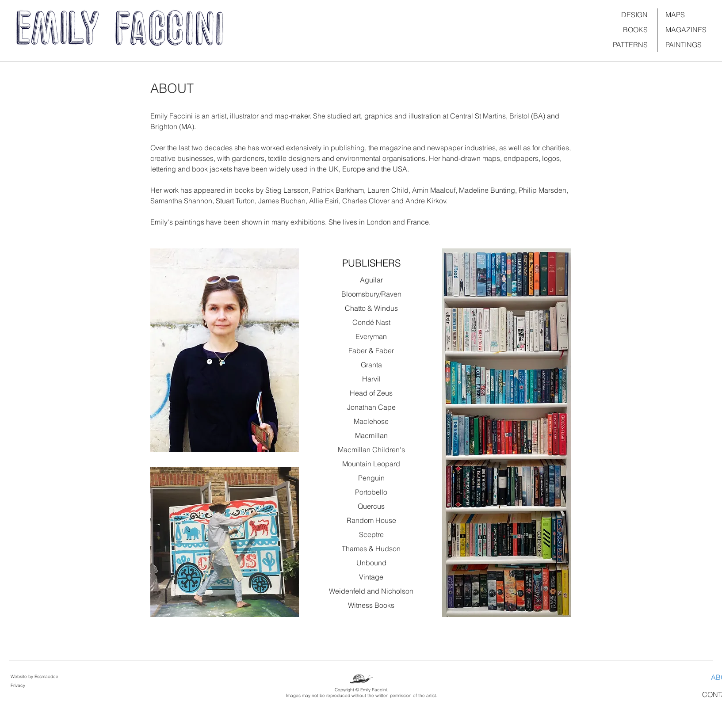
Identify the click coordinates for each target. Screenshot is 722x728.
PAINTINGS (684, 45)
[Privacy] (27, 686)
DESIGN (634, 15)
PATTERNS (630, 45)
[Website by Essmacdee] (36, 677)
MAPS (675, 15)
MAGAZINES (686, 30)
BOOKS (635, 30)
